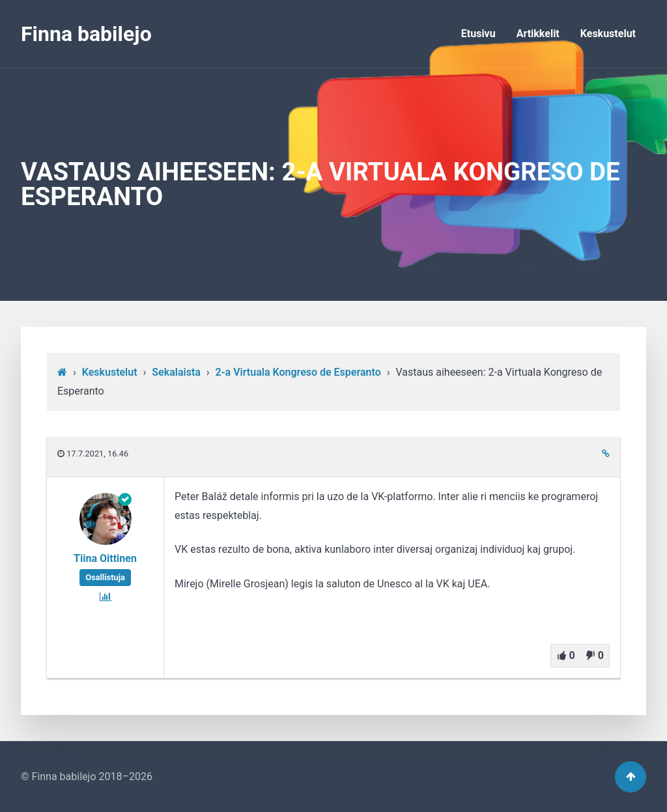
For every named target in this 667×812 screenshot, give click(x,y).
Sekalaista (176, 372)
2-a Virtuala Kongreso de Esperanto (298, 372)
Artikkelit (538, 34)
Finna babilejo (86, 34)
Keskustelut (608, 34)
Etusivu (478, 34)
